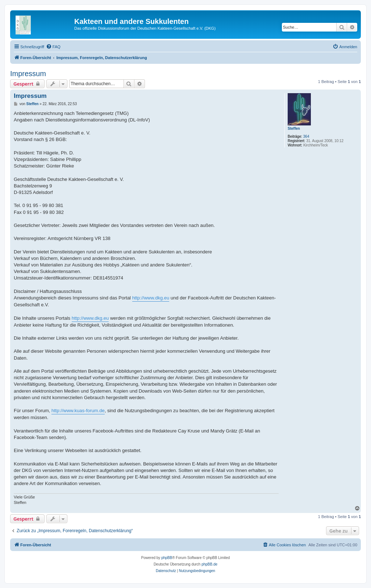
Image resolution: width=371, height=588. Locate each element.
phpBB (167, 558)
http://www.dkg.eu (151, 298)
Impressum (28, 74)
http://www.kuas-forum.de (78, 411)
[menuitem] (53, 47)
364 (306, 136)
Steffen (294, 129)
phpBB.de (209, 564)
